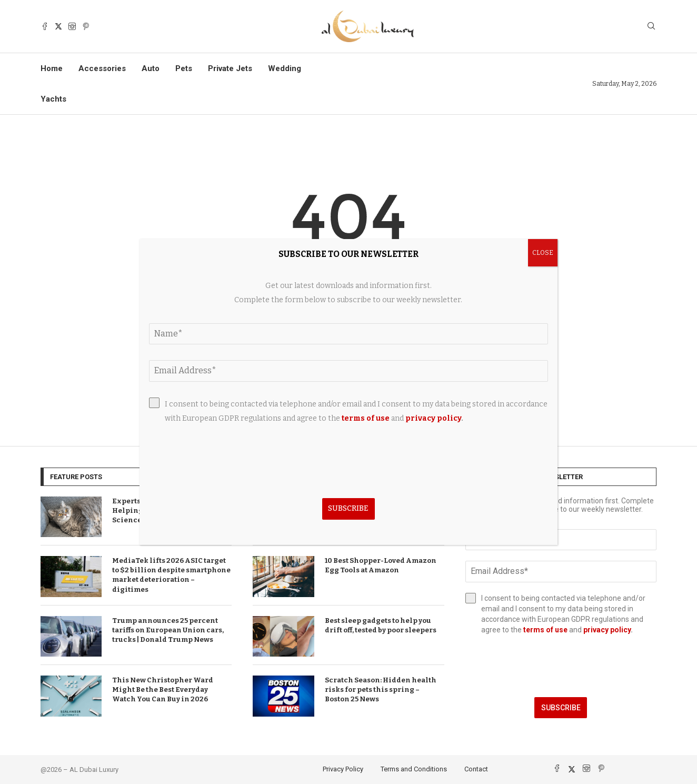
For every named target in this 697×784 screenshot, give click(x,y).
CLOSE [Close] (543, 253)
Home (52, 68)
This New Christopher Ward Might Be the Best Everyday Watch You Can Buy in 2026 (163, 689)
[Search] (651, 27)
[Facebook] (45, 26)
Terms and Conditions (414, 769)
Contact (476, 769)
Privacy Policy (343, 769)
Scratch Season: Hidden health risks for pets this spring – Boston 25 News (381, 689)
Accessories (102, 68)
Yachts (53, 99)
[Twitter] (58, 26)
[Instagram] (72, 26)
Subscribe (561, 708)
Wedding (285, 68)
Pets (184, 68)
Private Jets (230, 68)
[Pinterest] (86, 26)
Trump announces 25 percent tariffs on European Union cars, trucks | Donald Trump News (168, 630)
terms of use (545, 630)
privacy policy (607, 630)
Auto (151, 68)
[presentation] (561, 666)
